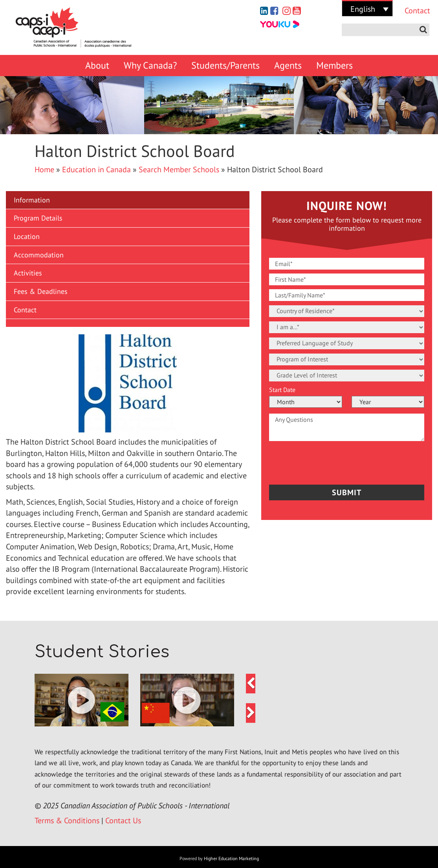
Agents (288, 65)
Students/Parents (225, 65)
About (97, 65)
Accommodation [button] (39, 255)
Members (334, 65)
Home (44, 170)
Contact (414, 11)
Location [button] (27, 236)
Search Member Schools (179, 170)
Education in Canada (96, 170)
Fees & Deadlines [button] (41, 291)
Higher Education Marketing (231, 858)
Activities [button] (28, 273)
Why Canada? (150, 65)
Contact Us (123, 821)
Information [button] (32, 200)
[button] (128, 323)
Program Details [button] (38, 218)
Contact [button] (25, 310)
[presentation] (315, 461)
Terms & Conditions (67, 821)
